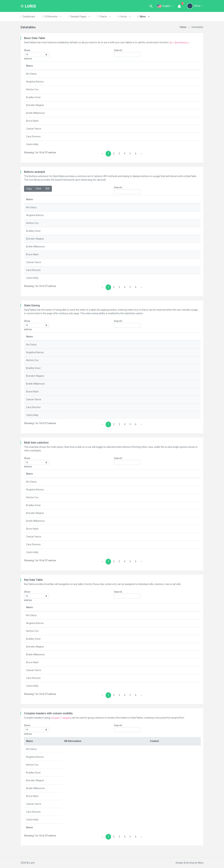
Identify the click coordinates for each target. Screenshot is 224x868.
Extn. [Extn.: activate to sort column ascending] (192, 749)
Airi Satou (31, 74)
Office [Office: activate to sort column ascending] (134, 66)
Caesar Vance (34, 129)
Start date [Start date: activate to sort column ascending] (180, 66)
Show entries (37, 54)
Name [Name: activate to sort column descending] (29, 66)
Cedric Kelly (32, 144)
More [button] (143, 17)
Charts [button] (104, 17)
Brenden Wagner (35, 105)
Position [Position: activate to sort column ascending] (74, 66)
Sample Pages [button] (79, 17)
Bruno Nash (32, 121)
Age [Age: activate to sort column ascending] (165, 66)
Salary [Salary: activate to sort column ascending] (134, 749)
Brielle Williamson (35, 113)
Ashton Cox (32, 89)
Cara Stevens (33, 136)
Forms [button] (124, 17)
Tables (183, 27)
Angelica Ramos (35, 82)
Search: (127, 53)
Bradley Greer (33, 97)
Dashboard (28, 17)
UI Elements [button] (52, 17)
